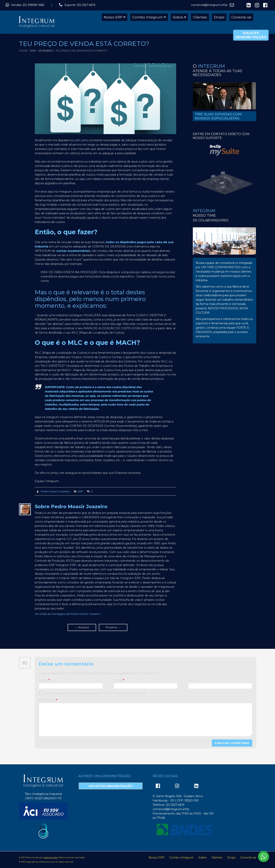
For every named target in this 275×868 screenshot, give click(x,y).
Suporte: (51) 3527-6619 (80, 5)
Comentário (48, 700)
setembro (46, 51)
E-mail (119, 680)
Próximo (113, 627)
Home (23, 51)
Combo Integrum (148, 17)
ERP (80, 491)
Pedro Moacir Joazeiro (55, 491)
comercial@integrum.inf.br (209, 5)
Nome (44, 680)
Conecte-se (241, 17)
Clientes (200, 17)
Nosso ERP (113, 17)
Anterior (82, 627)
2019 (33, 51)
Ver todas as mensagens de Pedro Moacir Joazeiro (69, 614)
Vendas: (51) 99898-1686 (28, 5)
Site (191, 680)
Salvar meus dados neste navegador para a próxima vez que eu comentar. (96, 693)
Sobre (178, 17)
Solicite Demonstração (251, 35)
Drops (219, 17)
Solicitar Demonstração (111, 786)
